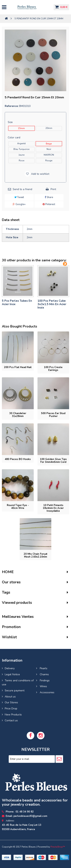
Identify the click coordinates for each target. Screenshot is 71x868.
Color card (14, 137)
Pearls (43, 668)
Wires (43, 686)
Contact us (11, 720)
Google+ (19, 204)
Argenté (21, 143)
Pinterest (49, 204)
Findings (44, 680)
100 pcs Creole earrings (53, 369)
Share (49, 197)
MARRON (49, 155)
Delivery (10, 668)
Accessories (47, 692)
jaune (21, 155)
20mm (49, 128)
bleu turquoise (21, 149)
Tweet (19, 197)
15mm (21, 128)
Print (53, 189)
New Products (13, 715)
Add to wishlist (40, 174)
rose (21, 161)
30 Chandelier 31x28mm (18, 415)
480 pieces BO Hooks (18, 459)
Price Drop (11, 709)
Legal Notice (12, 674)
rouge (49, 161)
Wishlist (9, 637)
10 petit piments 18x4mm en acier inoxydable (53, 508)
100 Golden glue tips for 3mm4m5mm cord (53, 461)
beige (49, 144)
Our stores (11, 582)
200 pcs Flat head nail (18, 367)
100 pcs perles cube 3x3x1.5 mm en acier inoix (52, 304)
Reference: (12, 106)
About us (10, 697)
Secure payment (15, 691)
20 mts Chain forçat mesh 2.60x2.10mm (35, 555)
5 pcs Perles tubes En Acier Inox (17, 302)
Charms (44, 674)
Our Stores (11, 702)
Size (11, 122)
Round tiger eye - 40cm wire (18, 507)
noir (49, 149)
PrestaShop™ (58, 847)
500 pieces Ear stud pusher (53, 415)
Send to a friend (22, 189)
